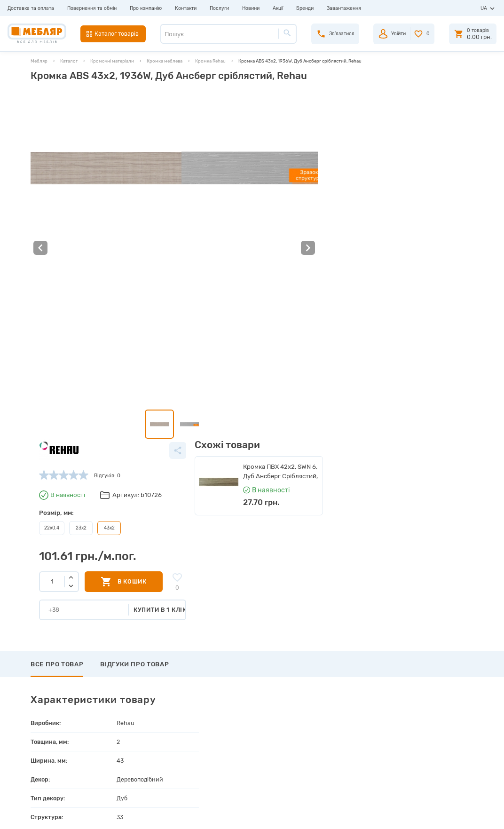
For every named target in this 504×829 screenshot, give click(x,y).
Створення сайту (433, 815)
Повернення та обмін (92, 8)
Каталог (69, 61)
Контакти (186, 8)
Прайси (137, 706)
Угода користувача (151, 760)
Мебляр (39, 61)
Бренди (305, 8)
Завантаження (344, 8)
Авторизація (259, 695)
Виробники (142, 695)
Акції (278, 8)
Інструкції (140, 728)
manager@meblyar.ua (425, 756)
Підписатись (416, 638)
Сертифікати (144, 738)
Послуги (219, 8)
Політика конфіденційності (162, 771)
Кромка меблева (165, 61)
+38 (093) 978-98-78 (429, 715)
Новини (251, 8)
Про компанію (146, 8)
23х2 (230, 181)
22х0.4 (201, 181)
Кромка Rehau (210, 61)
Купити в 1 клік (311, 262)
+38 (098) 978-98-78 (429, 725)
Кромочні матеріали (112, 61)
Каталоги (139, 717)
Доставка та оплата (31, 8)
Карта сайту (143, 749)
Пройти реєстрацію (269, 706)
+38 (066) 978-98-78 (429, 735)
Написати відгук (65, 546)
